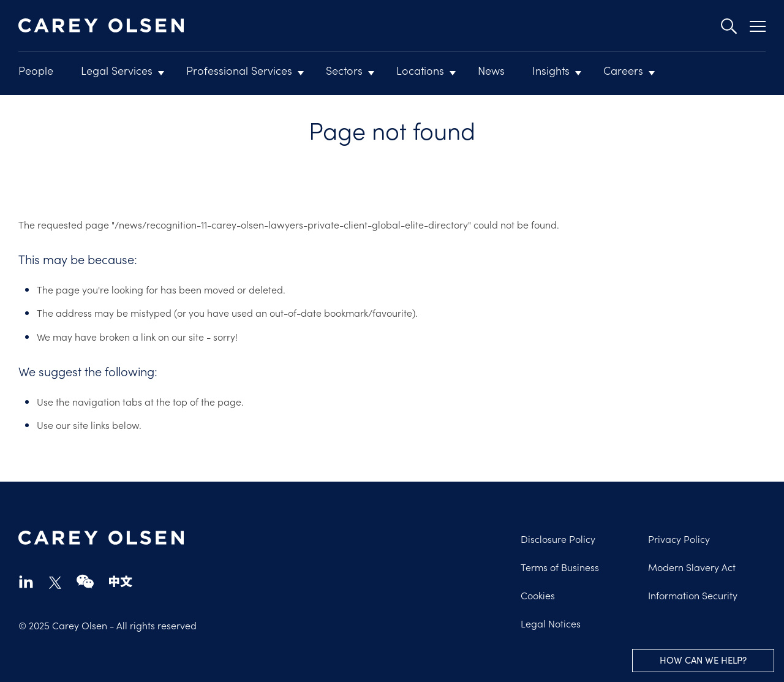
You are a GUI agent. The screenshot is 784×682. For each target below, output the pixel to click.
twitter (55, 583)
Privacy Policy (679, 539)
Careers (623, 70)
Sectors (344, 70)
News (491, 70)
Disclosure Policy (558, 539)
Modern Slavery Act (692, 567)
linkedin (26, 581)
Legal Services (117, 70)
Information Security (693, 595)
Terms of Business (560, 567)
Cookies (538, 595)
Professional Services (239, 70)
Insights (551, 70)
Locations (420, 70)
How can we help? (703, 660)
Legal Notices (551, 623)
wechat (85, 581)
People (36, 70)
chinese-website (121, 581)
